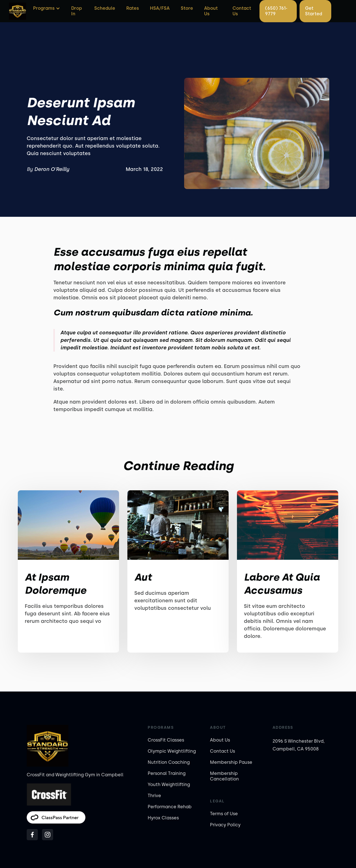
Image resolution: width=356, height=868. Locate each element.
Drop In (77, 11)
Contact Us (242, 11)
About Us (211, 11)
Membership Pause (231, 762)
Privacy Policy (225, 825)
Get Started (314, 11)
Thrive (154, 796)
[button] (46, 8)
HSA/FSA (160, 8)
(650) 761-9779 (276, 11)
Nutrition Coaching (169, 762)
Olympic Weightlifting (172, 751)
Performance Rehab (170, 807)
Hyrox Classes (163, 818)
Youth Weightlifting (169, 784)
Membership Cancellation (224, 776)
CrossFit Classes (166, 740)
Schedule (105, 8)
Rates (133, 8)
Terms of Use (224, 814)
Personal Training (167, 773)
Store (187, 8)
